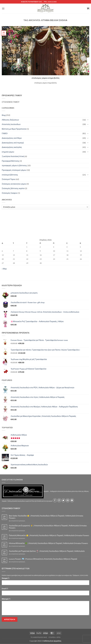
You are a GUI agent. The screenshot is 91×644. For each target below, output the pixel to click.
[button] (3, 8)
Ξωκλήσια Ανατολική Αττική (13, 156)
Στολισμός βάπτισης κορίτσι (13, 188)
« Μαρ (4, 269)
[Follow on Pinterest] (72, 500)
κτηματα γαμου (8, 152)
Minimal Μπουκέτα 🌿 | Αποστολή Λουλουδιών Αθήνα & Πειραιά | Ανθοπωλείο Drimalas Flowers (48, 543)
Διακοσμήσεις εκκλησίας (12, 147)
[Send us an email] (68, 500)
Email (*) (5, 589)
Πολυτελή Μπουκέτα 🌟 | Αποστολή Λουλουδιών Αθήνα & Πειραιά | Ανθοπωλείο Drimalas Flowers (49, 535)
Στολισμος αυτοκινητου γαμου (14, 184)
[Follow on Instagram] (59, 500)
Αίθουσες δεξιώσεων (10, 120)
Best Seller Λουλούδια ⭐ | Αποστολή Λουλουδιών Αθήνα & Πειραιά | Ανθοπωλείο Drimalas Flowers (46, 517)
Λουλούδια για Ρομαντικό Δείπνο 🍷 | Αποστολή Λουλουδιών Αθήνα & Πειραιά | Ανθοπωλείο (47, 551)
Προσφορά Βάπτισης (10, 161)
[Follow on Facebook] (55, 500)
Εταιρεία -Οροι (55, 637)
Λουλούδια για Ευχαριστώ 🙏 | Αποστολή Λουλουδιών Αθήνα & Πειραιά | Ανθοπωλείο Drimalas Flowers (48, 527)
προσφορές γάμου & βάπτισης (14, 165)
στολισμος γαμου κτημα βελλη (45, 78)
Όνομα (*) (6, 578)
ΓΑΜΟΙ (5, 133)
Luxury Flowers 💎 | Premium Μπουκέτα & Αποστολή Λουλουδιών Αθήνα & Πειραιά (43, 559)
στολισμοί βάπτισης (10, 175)
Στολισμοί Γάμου (9, 179)
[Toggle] (88, 120)
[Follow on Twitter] (63, 500)
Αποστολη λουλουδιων (11, 124)
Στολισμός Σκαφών (10, 193)
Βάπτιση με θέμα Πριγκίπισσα (14, 129)
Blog (4, 115)
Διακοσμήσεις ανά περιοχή (13, 143)
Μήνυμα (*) (6, 599)
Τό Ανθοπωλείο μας (39, 637)
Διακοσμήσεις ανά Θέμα (12, 138)
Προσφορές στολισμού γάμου (14, 170)
